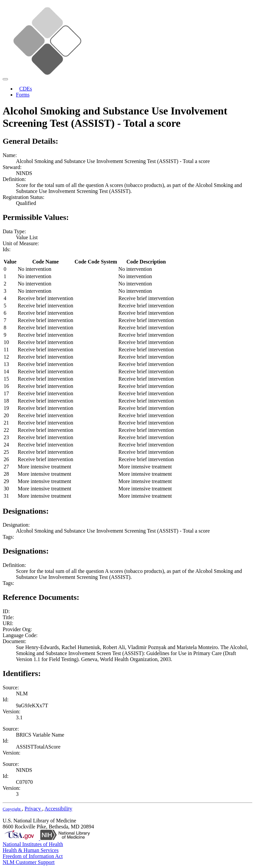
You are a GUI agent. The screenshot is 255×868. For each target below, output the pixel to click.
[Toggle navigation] (5, 79)
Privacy (33, 809)
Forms (23, 95)
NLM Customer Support (29, 862)
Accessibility (58, 809)
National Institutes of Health (33, 844)
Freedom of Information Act (33, 856)
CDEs (26, 89)
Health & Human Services (31, 850)
